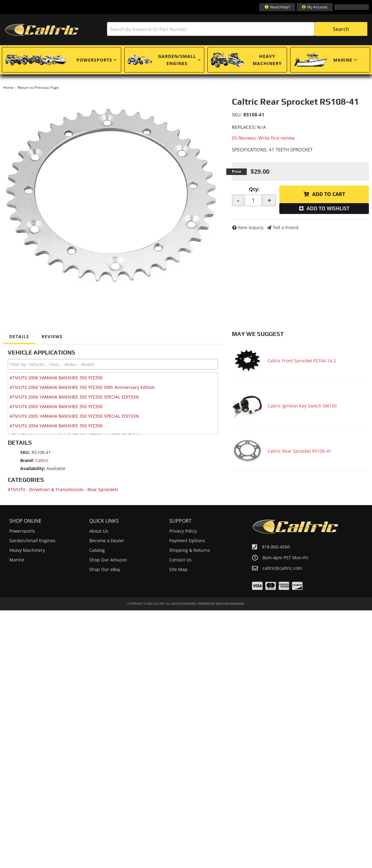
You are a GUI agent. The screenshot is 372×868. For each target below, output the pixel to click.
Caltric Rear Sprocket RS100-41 (299, 451)
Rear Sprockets (103, 489)
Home (8, 87)
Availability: (33, 468)
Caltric (42, 460)
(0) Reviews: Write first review (263, 138)
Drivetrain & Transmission (56, 489)
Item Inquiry (251, 227)
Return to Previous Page (38, 87)
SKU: (237, 115)
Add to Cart (329, 194)
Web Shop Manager (230, 604)
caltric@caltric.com (282, 568)
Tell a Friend (286, 227)
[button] (237, 29)
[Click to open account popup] (315, 7)
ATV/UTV (16, 489)
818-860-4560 (276, 547)
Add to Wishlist (328, 208)
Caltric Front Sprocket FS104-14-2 (302, 361)
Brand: (27, 460)
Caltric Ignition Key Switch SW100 (302, 406)
